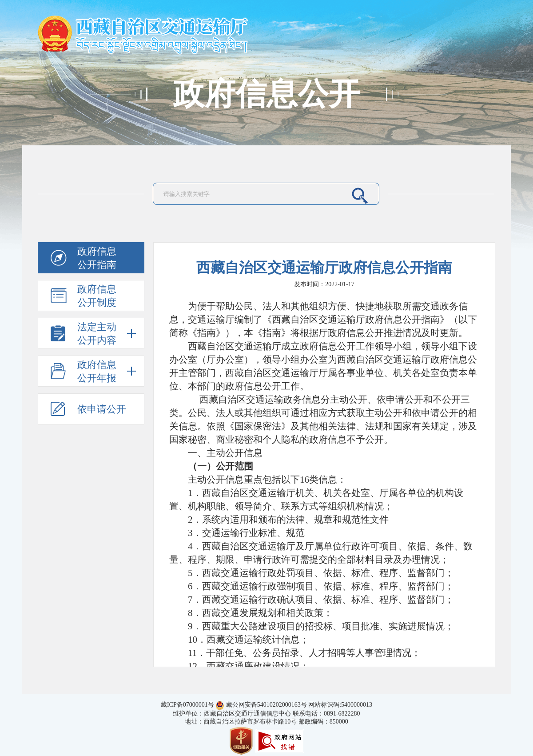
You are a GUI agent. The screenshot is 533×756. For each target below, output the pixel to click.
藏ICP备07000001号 (187, 705)
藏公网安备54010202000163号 (266, 705)
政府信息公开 (266, 94)
